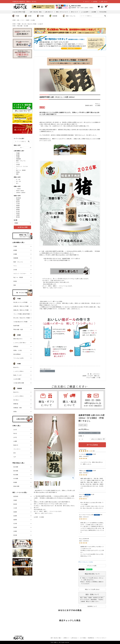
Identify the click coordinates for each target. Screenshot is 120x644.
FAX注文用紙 (103, 12)
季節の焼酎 (20, 26)
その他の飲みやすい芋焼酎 (20, 322)
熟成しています (18, 375)
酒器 (17, 174)
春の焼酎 (26, 26)
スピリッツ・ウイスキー (22, 167)
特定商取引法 (91, 638)
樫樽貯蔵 (16, 404)
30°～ (18, 183)
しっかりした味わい (19, 371)
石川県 (18, 211)
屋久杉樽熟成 (17, 354)
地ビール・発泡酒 (21, 170)
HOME (14, 20)
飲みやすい (16, 367)
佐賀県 (18, 208)
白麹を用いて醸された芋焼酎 (21, 306)
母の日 (15, 433)
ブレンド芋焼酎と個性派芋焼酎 (22, 314)
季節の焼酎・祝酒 (18, 329)
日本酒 (18, 165)
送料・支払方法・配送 (36, 12)
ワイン (18, 163)
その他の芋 (40, 24)
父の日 (15, 430)
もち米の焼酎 (17, 379)
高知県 (18, 213)
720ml (44, 371)
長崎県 (18, 206)
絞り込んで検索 (23, 227)
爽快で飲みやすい (18, 339)
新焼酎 (15, 482)
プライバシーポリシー (101, 638)
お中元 (15, 437)
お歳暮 (15, 441)
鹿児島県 (18, 198)
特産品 (18, 172)
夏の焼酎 (16, 471)
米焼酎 (40, 16)
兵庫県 (18, 215)
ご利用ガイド (66, 638)
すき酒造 (33, 20)
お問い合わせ (104, 2)
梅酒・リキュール (69, 16)
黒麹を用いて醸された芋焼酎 (21, 310)
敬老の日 (16, 445)
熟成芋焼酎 (16, 326)
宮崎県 (28, 20)
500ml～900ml (20, 191)
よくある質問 (85, 12)
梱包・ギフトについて (62, 12)
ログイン (87, 2)
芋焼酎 (16, 16)
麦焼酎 (28, 16)
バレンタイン (17, 449)
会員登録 (95, 2)
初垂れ (15, 412)
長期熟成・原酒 (18, 408)
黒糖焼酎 (53, 16)
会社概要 (94, 12)
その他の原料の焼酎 (19, 383)
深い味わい (16, 400)
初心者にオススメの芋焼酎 (20, 302)
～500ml (18, 189)
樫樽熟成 (16, 346)
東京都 (18, 217)
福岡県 (18, 209)
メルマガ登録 (83, 638)
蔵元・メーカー (21, 20)
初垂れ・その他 (18, 350)
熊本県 (18, 202)
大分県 (18, 204)
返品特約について (92, 606)
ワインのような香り (19, 358)
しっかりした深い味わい (20, 343)
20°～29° (19, 181)
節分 (15, 453)
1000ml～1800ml (21, 193)
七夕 (15, 457)
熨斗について (75, 12)
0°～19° (18, 180)
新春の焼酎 (16, 486)
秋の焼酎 (16, 475)
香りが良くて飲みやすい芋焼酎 (29, 24)
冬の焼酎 (16, 479)
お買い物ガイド (49, 12)
